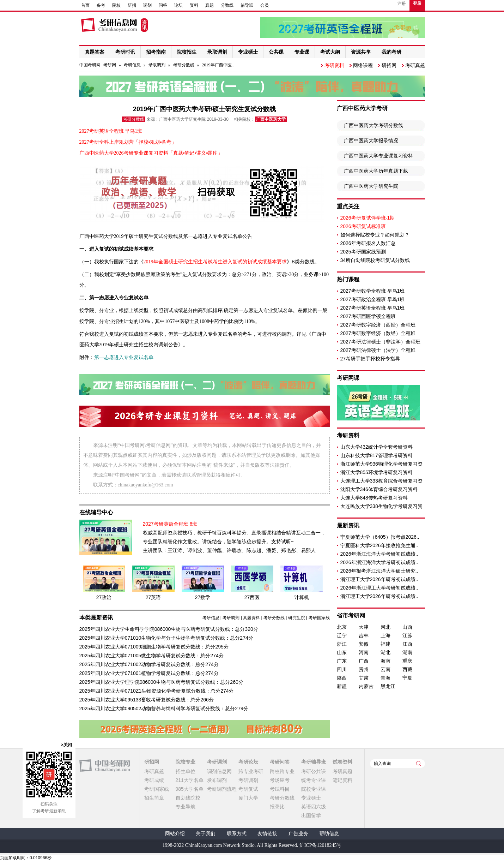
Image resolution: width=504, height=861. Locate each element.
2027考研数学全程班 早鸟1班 (373, 291)
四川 (342, 669)
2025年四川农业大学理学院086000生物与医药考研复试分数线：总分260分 (161, 682)
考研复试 (248, 789)
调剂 (147, 5)
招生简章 (154, 798)
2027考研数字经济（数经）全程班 (378, 333)
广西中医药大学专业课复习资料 (378, 156)
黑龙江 (388, 686)
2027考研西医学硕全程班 (368, 316)
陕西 (342, 678)
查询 (419, 764)
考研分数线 (184, 65)
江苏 (407, 635)
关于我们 (206, 834)
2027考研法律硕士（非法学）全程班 (380, 342)
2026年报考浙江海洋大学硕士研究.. (379, 571)
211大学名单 (190, 780)
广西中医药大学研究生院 (371, 186)
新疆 (342, 686)
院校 (116, 5)
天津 (364, 627)
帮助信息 (329, 834)
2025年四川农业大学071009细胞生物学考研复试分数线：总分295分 (154, 647)
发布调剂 (217, 780)
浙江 (342, 644)
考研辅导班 (314, 762)
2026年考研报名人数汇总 (368, 243)
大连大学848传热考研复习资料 (374, 498)
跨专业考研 (251, 771)
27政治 (104, 597)
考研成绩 (154, 780)
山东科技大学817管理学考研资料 (377, 455)
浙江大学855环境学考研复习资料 (377, 472)
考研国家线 (319, 618)
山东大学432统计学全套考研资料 (377, 447)
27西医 (252, 597)
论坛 (178, 5)
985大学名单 (190, 789)
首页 (85, 5)
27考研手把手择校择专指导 (370, 359)
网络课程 (363, 65)
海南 (385, 661)
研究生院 (297, 618)
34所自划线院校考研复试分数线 (375, 260)
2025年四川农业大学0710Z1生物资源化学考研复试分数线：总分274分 (157, 691)
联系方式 (237, 834)
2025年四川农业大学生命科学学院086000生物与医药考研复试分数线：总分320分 (169, 629)
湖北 (385, 652)
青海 (385, 678)
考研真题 (415, 65)
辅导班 (247, 5)
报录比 (277, 807)
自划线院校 (188, 798)
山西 (407, 627)
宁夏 (407, 678)
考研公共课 (314, 771)
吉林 (364, 635)
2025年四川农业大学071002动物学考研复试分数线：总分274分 (149, 664)
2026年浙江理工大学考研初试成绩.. (379, 588)
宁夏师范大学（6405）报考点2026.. (380, 537)
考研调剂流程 (222, 789)
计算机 (302, 597)
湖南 (407, 652)
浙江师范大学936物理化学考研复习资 (381, 464)
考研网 (110, 65)
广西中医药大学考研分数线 (374, 125)
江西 (407, 644)
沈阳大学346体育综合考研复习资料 (379, 489)
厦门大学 (248, 798)
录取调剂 (157, 65)
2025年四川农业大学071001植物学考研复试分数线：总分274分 (149, 673)
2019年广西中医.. (218, 65)
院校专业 (186, 762)
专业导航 (186, 807)
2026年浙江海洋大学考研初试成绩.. (379, 554)
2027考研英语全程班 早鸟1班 (373, 308)
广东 (342, 661)
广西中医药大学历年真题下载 (376, 171)
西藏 (407, 669)
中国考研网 (105, 766)
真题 (210, 5)
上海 (385, 635)
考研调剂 (231, 618)
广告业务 (298, 834)
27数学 (203, 597)
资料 (194, 5)
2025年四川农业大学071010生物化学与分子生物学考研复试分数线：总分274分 (166, 638)
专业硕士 (311, 798)
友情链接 (267, 834)
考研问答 (280, 762)
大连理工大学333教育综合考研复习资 (381, 481)
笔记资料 (342, 780)
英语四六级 (314, 807)
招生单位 (186, 771)
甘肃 (364, 678)
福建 (385, 644)
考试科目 (280, 789)
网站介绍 (175, 834)
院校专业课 (314, 789)
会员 (265, 5)
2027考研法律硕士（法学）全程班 (378, 350)
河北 (385, 627)
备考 (101, 5)
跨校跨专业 (282, 771)
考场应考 (280, 780)
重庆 (407, 661)
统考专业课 (314, 780)
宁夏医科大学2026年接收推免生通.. (379, 545)
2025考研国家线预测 (363, 252)
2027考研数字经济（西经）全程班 (378, 325)
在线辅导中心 (96, 512)
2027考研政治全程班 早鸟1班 (373, 299)
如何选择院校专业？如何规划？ (375, 235)
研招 (132, 5)
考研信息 (132, 65)
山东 (342, 652)
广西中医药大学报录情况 (371, 140)
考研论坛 (248, 762)
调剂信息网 (219, 771)
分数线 (227, 5)
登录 (417, 4)
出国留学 (311, 815)
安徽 (364, 644)
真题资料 (251, 618)
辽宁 (342, 635)
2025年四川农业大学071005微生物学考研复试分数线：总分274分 (151, 656)
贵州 (364, 669)
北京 (342, 627)
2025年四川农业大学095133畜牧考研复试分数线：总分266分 (147, 700)
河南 (364, 652)
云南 (385, 669)
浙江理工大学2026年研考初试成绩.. (379, 579)
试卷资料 (342, 762)
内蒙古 (366, 686)
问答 (163, 5)
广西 (364, 661)
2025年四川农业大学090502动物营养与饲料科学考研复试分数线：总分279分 (164, 708)
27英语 (153, 597)
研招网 (389, 65)
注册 (402, 4)
